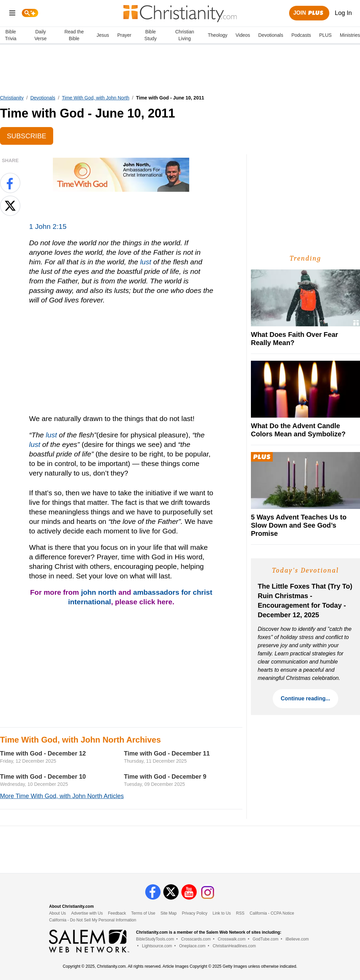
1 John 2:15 (48, 226)
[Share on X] (10, 206)
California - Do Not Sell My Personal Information (93, 920)
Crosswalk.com (232, 939)
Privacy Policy (195, 913)
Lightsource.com (157, 946)
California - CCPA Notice (272, 913)
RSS (240, 913)
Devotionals (271, 35)
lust (146, 262)
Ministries (350, 35)
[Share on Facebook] (10, 183)
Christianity (12, 98)
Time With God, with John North (96, 98)
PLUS (325, 35)
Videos (243, 35)
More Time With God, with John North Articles (62, 796)
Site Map (169, 913)
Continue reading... (306, 698)
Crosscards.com (196, 939)
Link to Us (222, 913)
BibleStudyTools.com (155, 939)
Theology (217, 35)
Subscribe (27, 136)
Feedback (117, 913)
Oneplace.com (192, 946)
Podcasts (301, 35)
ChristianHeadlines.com (234, 946)
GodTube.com (266, 939)
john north (99, 592)
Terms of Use (143, 913)
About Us (57, 913)
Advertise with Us (87, 913)
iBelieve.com (297, 939)
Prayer (124, 35)
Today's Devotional (305, 570)
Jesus (103, 35)
